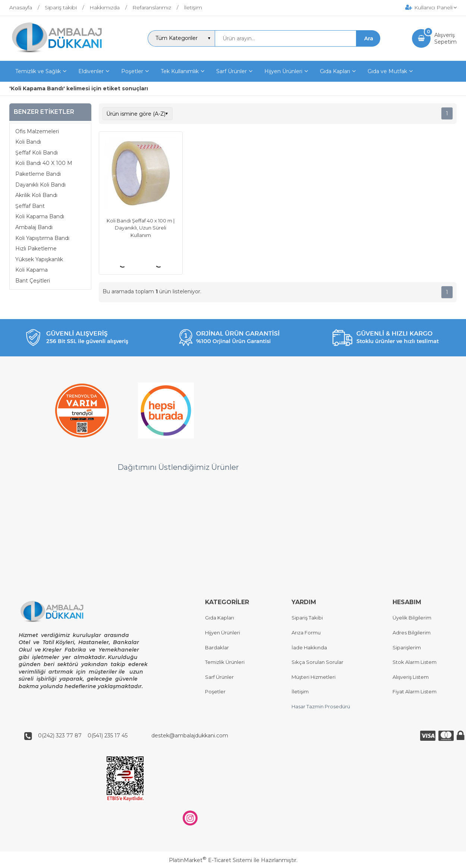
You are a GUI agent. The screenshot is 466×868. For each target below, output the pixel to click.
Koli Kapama (32, 270)
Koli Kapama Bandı (40, 216)
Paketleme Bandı (38, 174)
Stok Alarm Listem (415, 662)
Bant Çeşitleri (33, 281)
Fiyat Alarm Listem (415, 692)
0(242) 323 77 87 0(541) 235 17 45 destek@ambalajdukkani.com (131, 736)
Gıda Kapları (220, 618)
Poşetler (215, 692)
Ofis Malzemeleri (37, 131)
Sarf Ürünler (219, 677)
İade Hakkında (309, 647)
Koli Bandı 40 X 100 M (44, 163)
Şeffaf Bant (30, 206)
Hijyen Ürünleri (223, 633)
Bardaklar (217, 647)
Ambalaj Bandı (34, 227)
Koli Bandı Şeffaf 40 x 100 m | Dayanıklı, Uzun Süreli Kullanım (141, 228)
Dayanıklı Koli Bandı (40, 185)
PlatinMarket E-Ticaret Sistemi (210, 860)
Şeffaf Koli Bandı (37, 153)
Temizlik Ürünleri (225, 662)
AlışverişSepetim (445, 38)
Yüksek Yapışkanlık (39, 259)
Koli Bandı (28, 142)
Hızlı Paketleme (36, 249)
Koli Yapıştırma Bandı (42, 238)
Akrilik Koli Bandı (36, 195)
